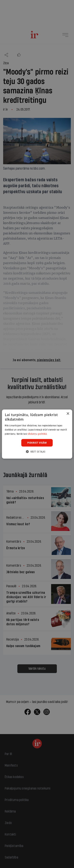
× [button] (68, 414)
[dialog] (37, 434)
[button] (37, 452)
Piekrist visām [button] (37, 443)
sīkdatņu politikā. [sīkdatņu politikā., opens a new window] (37, 434)
